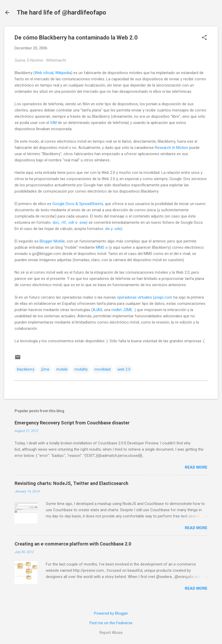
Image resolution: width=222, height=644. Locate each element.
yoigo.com (163, 297)
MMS (100, 247)
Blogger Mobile (52, 241)
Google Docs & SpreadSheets (78, 204)
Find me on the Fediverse (111, 623)
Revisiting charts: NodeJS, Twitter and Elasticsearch (71, 483)
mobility (81, 369)
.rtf (63, 222)
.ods (117, 229)
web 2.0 (124, 369)
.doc (55, 222)
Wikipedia (63, 73)
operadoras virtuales (134, 297)
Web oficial (44, 73)
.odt (71, 222)
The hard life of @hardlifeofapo (61, 12)
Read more (196, 467)
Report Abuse (111, 633)
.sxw (82, 222)
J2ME (128, 310)
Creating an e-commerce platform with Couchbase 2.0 (73, 544)
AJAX (97, 310)
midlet (117, 310)
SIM (53, 123)
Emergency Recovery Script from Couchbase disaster (72, 423)
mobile (62, 369)
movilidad (103, 369)
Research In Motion (172, 148)
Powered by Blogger (111, 613)
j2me (45, 369)
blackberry (26, 369)
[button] (204, 38)
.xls (107, 229)
